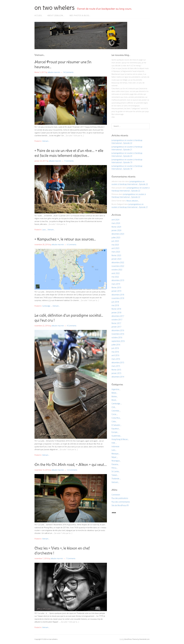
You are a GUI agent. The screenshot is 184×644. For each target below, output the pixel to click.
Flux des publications (120, 498)
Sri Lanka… (116, 471)
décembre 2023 (118, 234)
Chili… (114, 407)
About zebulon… (56, 15)
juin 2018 (115, 302)
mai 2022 (115, 277)
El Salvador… (117, 425)
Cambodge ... (47, 306)
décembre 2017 (118, 316)
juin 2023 (115, 241)
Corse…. (115, 414)
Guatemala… (117, 436)
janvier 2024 (116, 230)
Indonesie (115, 446)
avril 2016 (115, 355)
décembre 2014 (118, 377)
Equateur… (116, 428)
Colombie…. (116, 411)
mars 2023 (116, 252)
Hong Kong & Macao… (120, 439)
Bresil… (114, 400)
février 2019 (116, 287)
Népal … (115, 457)
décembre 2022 (118, 262)
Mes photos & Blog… (80, 15)
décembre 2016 (118, 330)
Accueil (38, 15)
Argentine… (116, 389)
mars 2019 (116, 284)
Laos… (114, 450)
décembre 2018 (118, 295)
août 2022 (116, 273)
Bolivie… (115, 396)
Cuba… (114, 421)
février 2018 (116, 309)
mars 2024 (116, 223)
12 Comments (72, 470)
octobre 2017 (117, 319)
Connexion (116, 495)
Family (122, 639)
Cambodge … (117, 403)
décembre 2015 (118, 362)
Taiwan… (115, 475)
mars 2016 (116, 359)
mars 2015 (116, 366)
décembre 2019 (118, 280)
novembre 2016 (118, 334)
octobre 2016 (117, 337)
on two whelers (55, 8)
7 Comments (69, 161)
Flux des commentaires (121, 502)
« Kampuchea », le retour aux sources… (65, 239)
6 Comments (72, 245)
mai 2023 (115, 245)
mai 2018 (115, 305)
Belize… (115, 393)
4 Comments (72, 326)
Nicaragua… (116, 461)
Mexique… (116, 454)
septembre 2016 (118, 341)
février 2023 (116, 255)
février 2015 (116, 370)
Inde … (114, 443)
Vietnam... (46, 141)
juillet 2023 (116, 237)
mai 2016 (115, 352)
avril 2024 (115, 220)
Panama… (115, 464)
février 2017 (116, 323)
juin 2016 (115, 348)
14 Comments (68, 72)
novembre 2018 (118, 298)
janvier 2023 (116, 259)
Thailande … (116, 478)
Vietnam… (115, 482)
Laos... (45, 230)
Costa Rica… (116, 418)
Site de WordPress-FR (120, 505)
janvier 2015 (116, 373)
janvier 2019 (116, 291)
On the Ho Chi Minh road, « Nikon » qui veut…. (71, 465)
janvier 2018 (116, 312)
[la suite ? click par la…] (75, 135)
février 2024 (116, 227)
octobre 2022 (117, 269)
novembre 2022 (118, 266)
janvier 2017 (116, 327)
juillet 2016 (116, 345)
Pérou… (115, 468)
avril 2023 (115, 248)
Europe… (115, 432)
